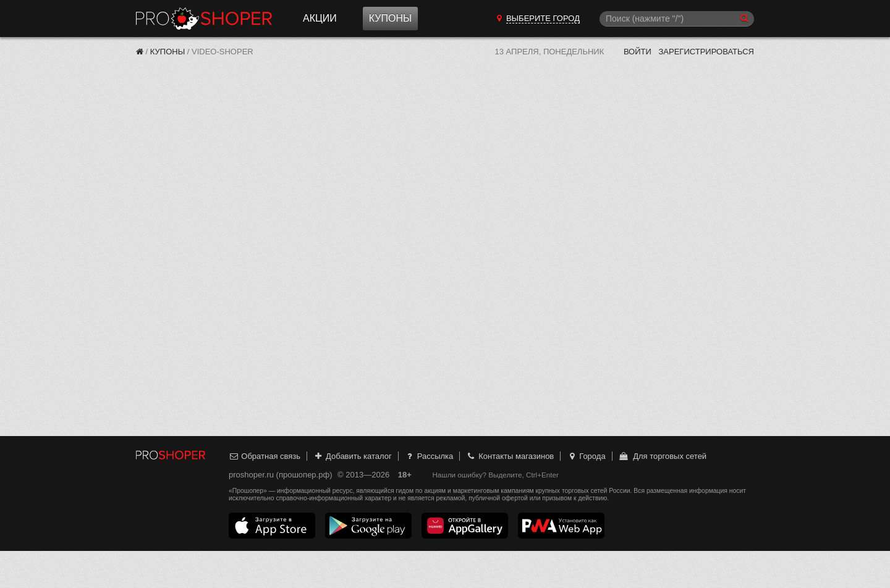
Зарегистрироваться (706, 52)
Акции (320, 18)
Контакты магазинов (510, 456)
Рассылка (429, 456)
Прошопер (204, 19)
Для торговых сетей (662, 456)
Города (586, 456)
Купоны (390, 18)
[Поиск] (677, 19)
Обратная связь (265, 456)
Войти (638, 52)
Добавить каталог (353, 456)
